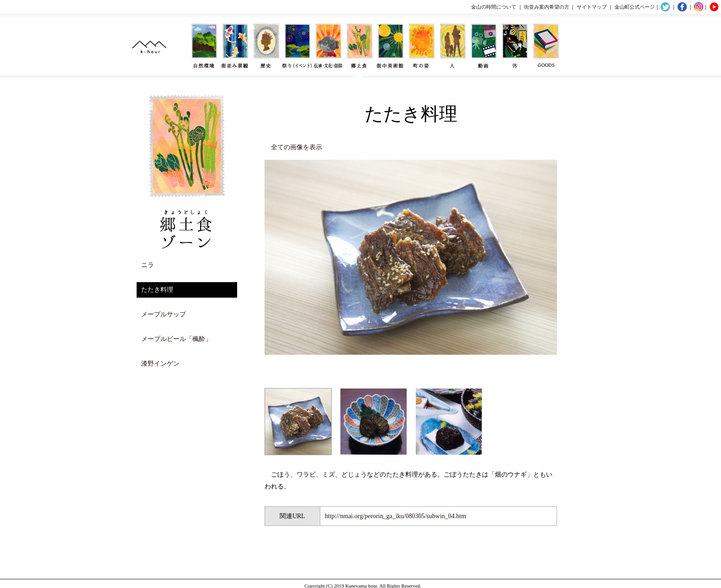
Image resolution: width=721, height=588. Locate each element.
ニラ (148, 265)
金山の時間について (494, 7)
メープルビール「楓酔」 (176, 339)
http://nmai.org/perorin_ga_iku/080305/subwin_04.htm (395, 516)
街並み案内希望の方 (547, 7)
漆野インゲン (160, 364)
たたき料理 (157, 290)
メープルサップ (164, 314)
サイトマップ (592, 7)
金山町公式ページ (635, 7)
